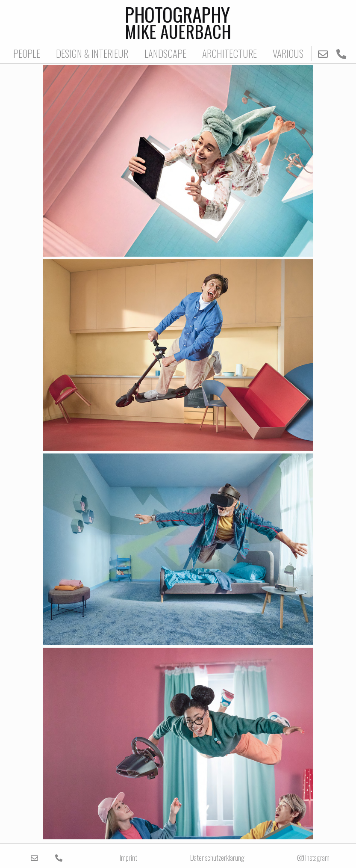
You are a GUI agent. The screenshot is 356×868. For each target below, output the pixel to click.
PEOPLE (27, 53)
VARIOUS (288, 53)
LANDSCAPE (165, 53)
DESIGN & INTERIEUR (92, 53)
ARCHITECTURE (229, 53)
